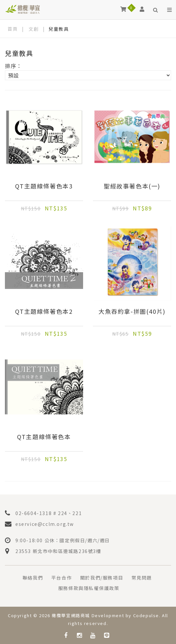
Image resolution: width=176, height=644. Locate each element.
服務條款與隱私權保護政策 (89, 588)
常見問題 (142, 578)
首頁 (13, 29)
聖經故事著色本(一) (132, 186)
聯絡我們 (33, 578)
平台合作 (62, 578)
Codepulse (146, 615)
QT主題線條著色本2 (44, 312)
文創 (34, 29)
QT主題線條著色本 (44, 437)
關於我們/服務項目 (102, 578)
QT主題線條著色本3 (44, 186)
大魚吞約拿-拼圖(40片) (132, 312)
